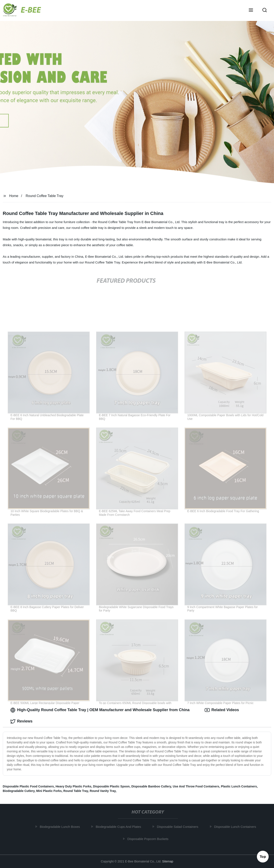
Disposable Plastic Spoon (111, 786)
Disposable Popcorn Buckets (149, 839)
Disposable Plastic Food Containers (28, 786)
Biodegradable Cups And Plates (120, 827)
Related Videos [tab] (222, 710)
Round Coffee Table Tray (45, 196)
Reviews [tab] (21, 721)
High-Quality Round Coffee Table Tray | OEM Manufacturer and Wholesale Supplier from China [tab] (100, 710)
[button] (251, 10)
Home (14, 196)
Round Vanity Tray (103, 791)
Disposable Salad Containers (179, 827)
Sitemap (168, 861)
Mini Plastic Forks (49, 791)
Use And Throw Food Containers (196, 786)
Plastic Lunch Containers (239, 786)
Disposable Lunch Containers (237, 827)
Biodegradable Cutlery (19, 791)
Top (263, 857)
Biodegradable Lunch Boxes (61, 827)
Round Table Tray (76, 791)
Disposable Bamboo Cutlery (151, 786)
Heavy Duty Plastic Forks (73, 786)
